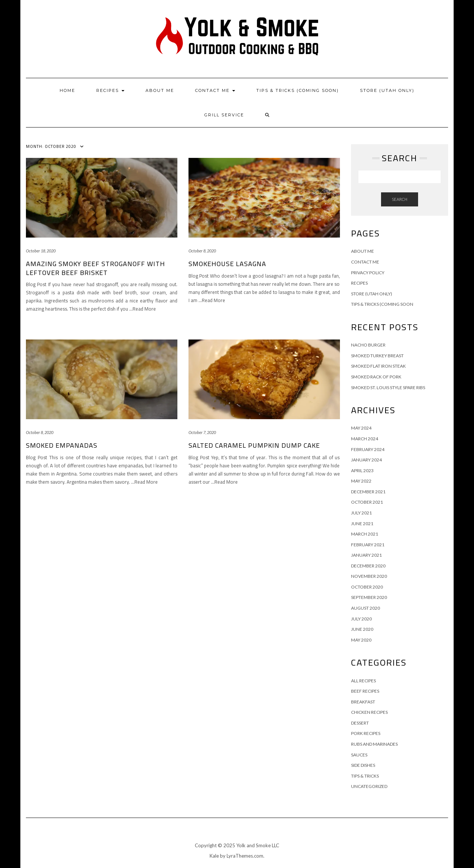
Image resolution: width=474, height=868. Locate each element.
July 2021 (361, 513)
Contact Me (215, 90)
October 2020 (367, 587)
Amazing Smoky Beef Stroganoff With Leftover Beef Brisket (96, 268)
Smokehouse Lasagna (227, 264)
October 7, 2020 (202, 432)
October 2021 (367, 502)
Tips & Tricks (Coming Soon (382, 304)
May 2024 (361, 428)
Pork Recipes (366, 733)
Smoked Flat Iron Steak (378, 366)
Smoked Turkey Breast (377, 356)
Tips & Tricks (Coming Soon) (298, 90)
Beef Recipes (365, 691)
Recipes (110, 90)
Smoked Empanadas (62, 445)
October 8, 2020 (202, 251)
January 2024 (366, 460)
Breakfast (363, 702)
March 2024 (365, 439)
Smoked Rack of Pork (376, 377)
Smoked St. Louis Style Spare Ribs (388, 387)
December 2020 (368, 566)
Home (67, 90)
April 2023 (362, 471)
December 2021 (368, 492)
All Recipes (363, 681)
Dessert (360, 723)
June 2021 (362, 524)
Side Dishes (363, 765)
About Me (160, 90)
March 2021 (365, 534)
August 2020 (365, 608)
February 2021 (368, 545)
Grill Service (224, 115)
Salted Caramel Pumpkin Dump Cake (254, 445)
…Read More (143, 309)
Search (400, 199)
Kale (214, 856)
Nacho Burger (368, 345)
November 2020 (369, 576)
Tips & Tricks (365, 776)
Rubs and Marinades (374, 744)
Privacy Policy (368, 273)
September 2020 (369, 597)
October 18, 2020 (41, 251)
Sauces (359, 755)
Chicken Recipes (369, 712)
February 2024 (368, 449)
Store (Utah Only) (387, 90)
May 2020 (361, 640)
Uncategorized (369, 786)
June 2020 (362, 629)
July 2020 (361, 619)
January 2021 (366, 555)
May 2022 (361, 481)
